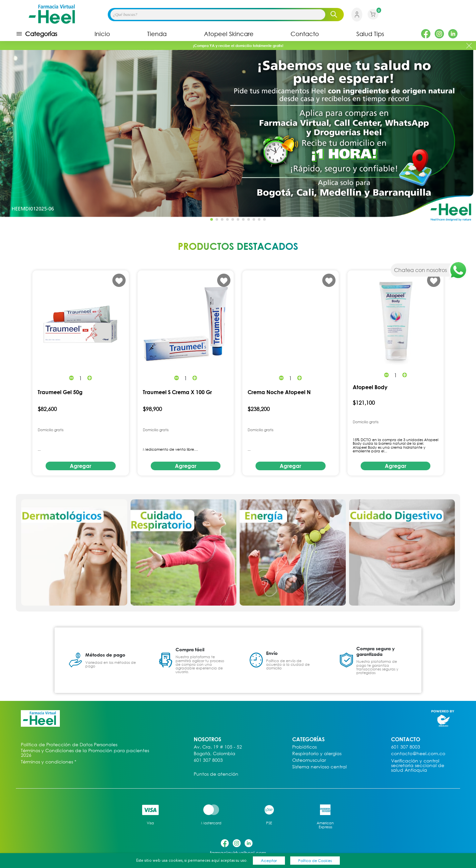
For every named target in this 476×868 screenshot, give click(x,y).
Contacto (305, 34)
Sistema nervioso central (319, 767)
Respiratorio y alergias (317, 754)
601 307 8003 (208, 760)
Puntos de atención (216, 774)
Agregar (80, 466)
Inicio (102, 34)
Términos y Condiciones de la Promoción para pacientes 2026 (85, 753)
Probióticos (304, 747)
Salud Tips (370, 34)
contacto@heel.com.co (418, 754)
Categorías (37, 34)
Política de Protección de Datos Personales (69, 745)
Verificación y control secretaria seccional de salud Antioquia (418, 766)
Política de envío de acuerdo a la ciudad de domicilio (288, 664)
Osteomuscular (309, 760)
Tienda (157, 34)
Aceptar (269, 861)
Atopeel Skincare (229, 34)
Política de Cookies (315, 861)
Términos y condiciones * (49, 762)
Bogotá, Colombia (215, 754)
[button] (467, 135)
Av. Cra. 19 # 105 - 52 (218, 747)
